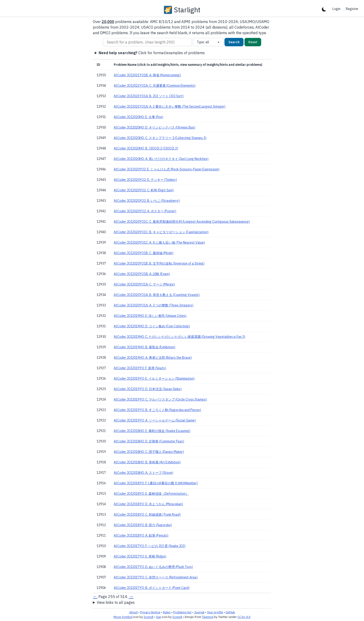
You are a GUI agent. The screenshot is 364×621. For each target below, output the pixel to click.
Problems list (182, 612)
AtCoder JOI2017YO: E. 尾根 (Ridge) (140, 556)
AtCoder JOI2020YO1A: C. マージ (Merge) (144, 284)
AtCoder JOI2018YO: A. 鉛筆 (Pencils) (141, 535)
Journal (199, 612)
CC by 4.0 (244, 617)
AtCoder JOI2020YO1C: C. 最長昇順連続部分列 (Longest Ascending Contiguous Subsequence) (182, 222)
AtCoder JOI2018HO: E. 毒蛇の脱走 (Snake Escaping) (152, 431)
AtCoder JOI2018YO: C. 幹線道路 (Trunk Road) (147, 515)
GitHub (230, 612)
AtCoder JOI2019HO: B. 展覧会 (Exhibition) (145, 347)
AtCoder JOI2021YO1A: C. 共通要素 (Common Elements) (155, 86)
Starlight (187, 10)
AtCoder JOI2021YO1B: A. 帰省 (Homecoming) (147, 75)
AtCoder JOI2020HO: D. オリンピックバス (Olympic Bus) (154, 127)
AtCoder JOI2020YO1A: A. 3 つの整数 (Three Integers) (154, 305)
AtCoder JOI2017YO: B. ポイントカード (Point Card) (152, 588)
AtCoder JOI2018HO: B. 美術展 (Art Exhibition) (147, 462)
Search (234, 42)
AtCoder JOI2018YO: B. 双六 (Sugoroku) (143, 525)
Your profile (215, 612)
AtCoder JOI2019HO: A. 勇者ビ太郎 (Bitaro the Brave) (153, 358)
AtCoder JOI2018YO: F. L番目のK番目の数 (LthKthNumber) (156, 483)
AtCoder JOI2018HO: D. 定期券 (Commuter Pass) (149, 441)
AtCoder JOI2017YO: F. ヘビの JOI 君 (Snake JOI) (150, 546)
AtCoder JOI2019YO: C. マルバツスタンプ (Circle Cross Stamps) (160, 399)
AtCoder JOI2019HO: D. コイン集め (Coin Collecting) (152, 326)
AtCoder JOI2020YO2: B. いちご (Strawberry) (147, 201)
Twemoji (208, 617)
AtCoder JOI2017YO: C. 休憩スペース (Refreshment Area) (156, 577)
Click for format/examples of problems (152, 53)
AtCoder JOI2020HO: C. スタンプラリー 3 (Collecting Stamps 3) (160, 138)
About (133, 612)
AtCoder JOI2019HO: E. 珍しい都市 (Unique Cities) (150, 316)
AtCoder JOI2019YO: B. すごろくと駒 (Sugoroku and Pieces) (157, 410)
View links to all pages (116, 602)
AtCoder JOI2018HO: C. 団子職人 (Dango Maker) (149, 452)
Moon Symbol (123, 617)
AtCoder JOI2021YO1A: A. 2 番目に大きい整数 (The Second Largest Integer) (170, 106)
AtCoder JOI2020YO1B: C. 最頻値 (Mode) (144, 253)
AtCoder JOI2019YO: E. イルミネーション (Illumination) (154, 379)
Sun (159, 617)
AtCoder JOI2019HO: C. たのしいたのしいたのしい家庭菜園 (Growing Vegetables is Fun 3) (179, 337)
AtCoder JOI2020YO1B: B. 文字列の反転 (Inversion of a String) (159, 263)
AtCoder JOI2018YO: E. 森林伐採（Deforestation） (151, 494)
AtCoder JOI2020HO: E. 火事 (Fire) (138, 117)
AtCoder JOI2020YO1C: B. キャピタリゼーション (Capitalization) (161, 232)
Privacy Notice (150, 612)
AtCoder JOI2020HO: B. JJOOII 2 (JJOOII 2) (146, 148)
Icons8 (149, 617)
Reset (253, 42)
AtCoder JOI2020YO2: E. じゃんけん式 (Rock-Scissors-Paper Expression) (167, 169)
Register (352, 9)
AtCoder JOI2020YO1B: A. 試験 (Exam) (142, 274)
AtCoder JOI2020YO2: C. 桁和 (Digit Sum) (144, 190)
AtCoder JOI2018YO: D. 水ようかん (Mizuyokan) (148, 504)
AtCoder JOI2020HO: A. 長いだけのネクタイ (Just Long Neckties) (161, 159)
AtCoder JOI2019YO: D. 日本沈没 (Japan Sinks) (148, 389)
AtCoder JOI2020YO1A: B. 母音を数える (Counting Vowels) (157, 295)
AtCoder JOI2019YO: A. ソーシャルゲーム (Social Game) (155, 420)
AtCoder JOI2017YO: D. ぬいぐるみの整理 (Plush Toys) (153, 567)
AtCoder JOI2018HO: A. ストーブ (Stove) (143, 473)
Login (336, 9)
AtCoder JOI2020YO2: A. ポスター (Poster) (145, 211)
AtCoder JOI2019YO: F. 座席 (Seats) (140, 368)
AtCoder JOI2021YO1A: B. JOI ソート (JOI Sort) (149, 96)
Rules (167, 612)
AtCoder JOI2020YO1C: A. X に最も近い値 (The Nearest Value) (159, 242)
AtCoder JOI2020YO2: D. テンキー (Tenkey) (145, 180)
